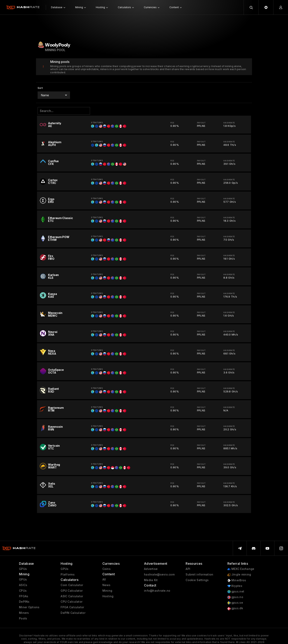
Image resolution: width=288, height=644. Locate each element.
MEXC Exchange (241, 569)
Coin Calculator (72, 585)
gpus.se (235, 603)
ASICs (23, 585)
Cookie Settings (197, 580)
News (106, 585)
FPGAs (24, 596)
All (104, 580)
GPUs (23, 569)
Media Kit (151, 580)
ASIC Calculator (72, 596)
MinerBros (237, 580)
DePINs (24, 602)
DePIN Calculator (73, 613)
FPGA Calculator (72, 607)
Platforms (68, 575)
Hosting (108, 596)
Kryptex (235, 586)
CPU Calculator (71, 602)
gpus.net (236, 592)
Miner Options (29, 607)
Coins (106, 569)
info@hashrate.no (157, 591)
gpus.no (235, 597)
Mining (107, 591)
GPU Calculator (72, 591)
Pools (23, 618)
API (188, 569)
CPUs (23, 591)
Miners (24, 613)
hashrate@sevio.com (159, 575)
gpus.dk (235, 608)
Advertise (151, 569)
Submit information (199, 575)
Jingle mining (239, 575)
